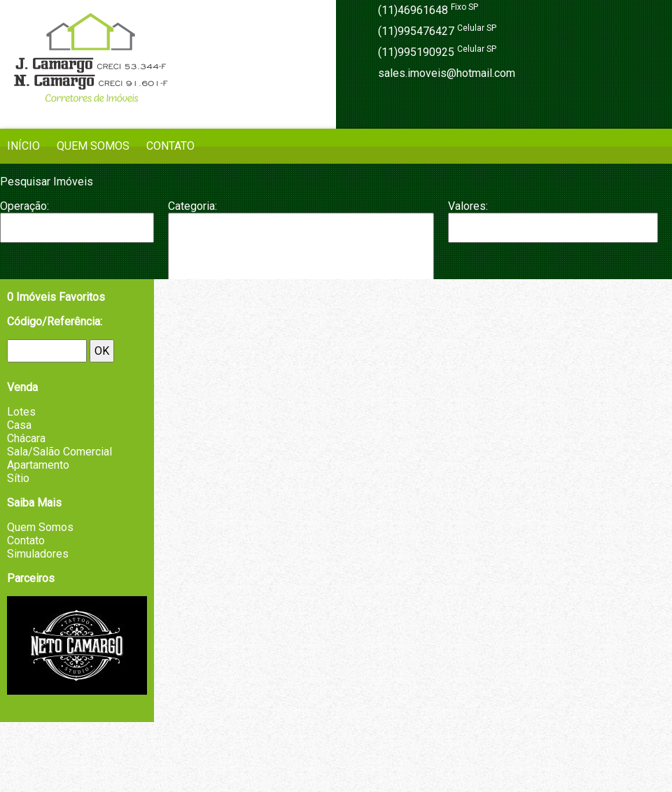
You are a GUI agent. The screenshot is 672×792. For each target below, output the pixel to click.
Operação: (24, 206)
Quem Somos (93, 146)
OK (102, 351)
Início (23, 146)
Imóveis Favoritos (56, 297)
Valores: (468, 206)
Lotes (21, 412)
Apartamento (301, 227)
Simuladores (38, 554)
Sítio (18, 478)
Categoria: (192, 206)
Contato (170, 146)
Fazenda (301, 270)
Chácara (301, 255)
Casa (301, 241)
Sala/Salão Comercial (59, 452)
